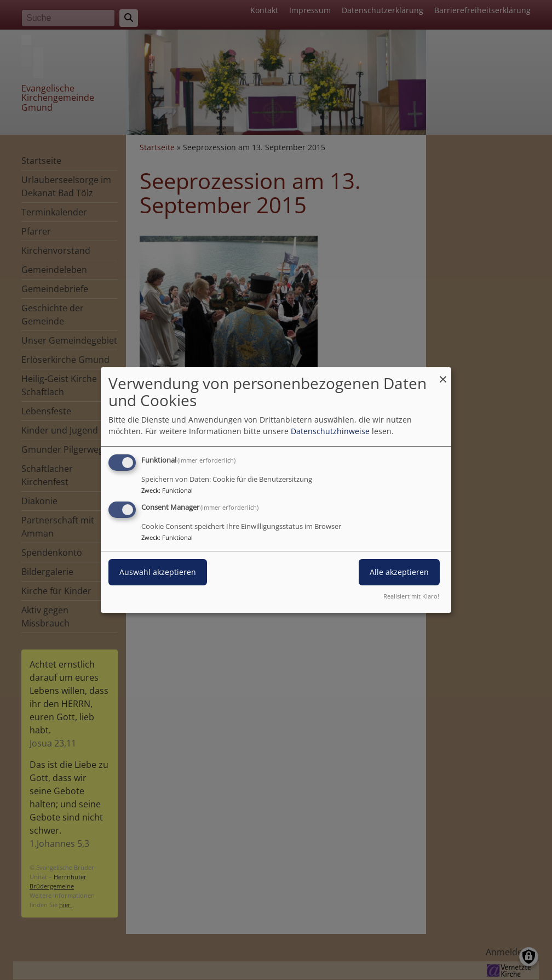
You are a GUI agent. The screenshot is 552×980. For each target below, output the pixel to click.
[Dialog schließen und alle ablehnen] (443, 374)
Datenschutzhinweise (330, 431)
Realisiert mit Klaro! (411, 596)
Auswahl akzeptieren (158, 572)
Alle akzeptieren (399, 572)
